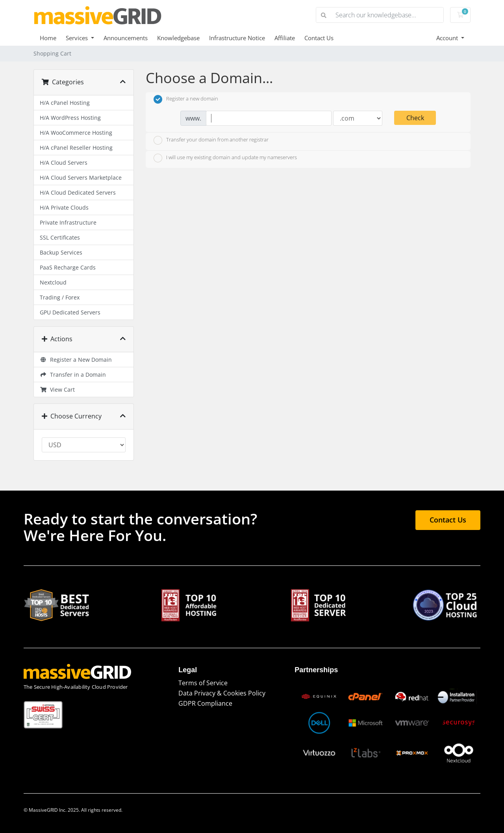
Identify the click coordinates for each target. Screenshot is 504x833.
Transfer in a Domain (73, 375)
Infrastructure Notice (237, 38)
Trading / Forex (60, 297)
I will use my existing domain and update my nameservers (225, 158)
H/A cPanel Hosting (65, 103)
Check (415, 118)
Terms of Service (203, 683)
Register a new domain (186, 99)
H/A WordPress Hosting (70, 118)
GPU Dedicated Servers (70, 312)
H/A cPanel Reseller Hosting (76, 148)
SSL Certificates (60, 237)
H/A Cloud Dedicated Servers (78, 192)
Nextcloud (53, 282)
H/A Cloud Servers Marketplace (81, 178)
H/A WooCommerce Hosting (76, 133)
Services (78, 38)
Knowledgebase (178, 38)
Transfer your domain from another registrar (211, 140)
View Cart (57, 390)
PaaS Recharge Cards (68, 267)
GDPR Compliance (205, 703)
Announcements (126, 38)
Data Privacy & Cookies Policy (222, 693)
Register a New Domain (76, 360)
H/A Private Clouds (64, 207)
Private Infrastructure (68, 222)
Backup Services (61, 252)
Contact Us (319, 38)
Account (448, 38)
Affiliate (285, 38)
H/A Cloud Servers (64, 163)
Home (48, 38)
